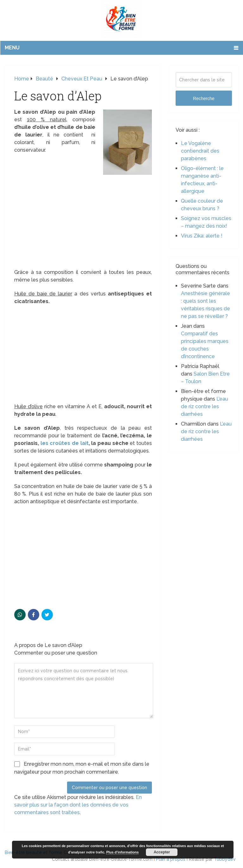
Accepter (162, 852)
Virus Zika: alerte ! (202, 236)
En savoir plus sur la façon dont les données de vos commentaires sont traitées (78, 805)
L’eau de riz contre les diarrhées (205, 406)
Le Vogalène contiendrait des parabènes (200, 151)
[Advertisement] (83, 222)
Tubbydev (225, 859)
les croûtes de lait (65, 443)
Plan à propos (171, 859)
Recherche (204, 98)
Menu (12, 48)
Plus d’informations (123, 852)
